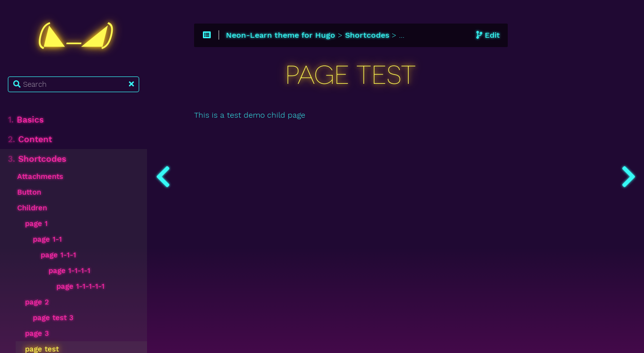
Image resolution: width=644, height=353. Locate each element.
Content (30, 139)
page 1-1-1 (58, 255)
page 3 (37, 333)
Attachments (40, 176)
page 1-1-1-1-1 (80, 286)
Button (29, 192)
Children (32, 208)
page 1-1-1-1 (69, 271)
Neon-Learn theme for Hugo (281, 35)
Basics (26, 120)
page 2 (37, 302)
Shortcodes (37, 159)
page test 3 (53, 318)
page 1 (36, 224)
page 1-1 (47, 239)
